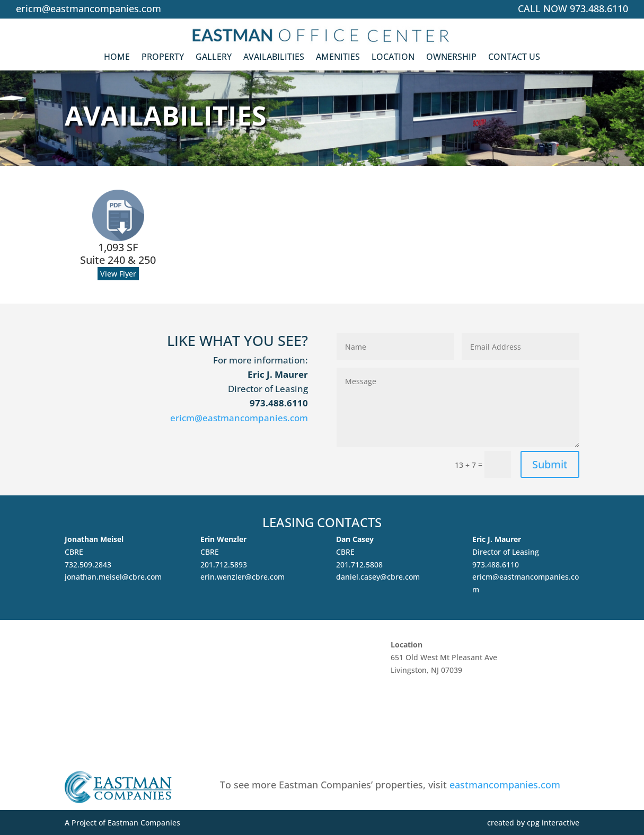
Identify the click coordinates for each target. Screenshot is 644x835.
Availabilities (274, 59)
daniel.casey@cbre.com (378, 577)
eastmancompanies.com (505, 785)
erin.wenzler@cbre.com (242, 577)
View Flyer (118, 274)
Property (163, 59)
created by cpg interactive (533, 823)
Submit (550, 464)
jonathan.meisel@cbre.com (113, 577)
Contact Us (514, 59)
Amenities (338, 59)
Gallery (214, 59)
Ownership (451, 59)
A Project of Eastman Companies (122, 823)
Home (117, 59)
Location (393, 59)
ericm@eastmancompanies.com (89, 8)
